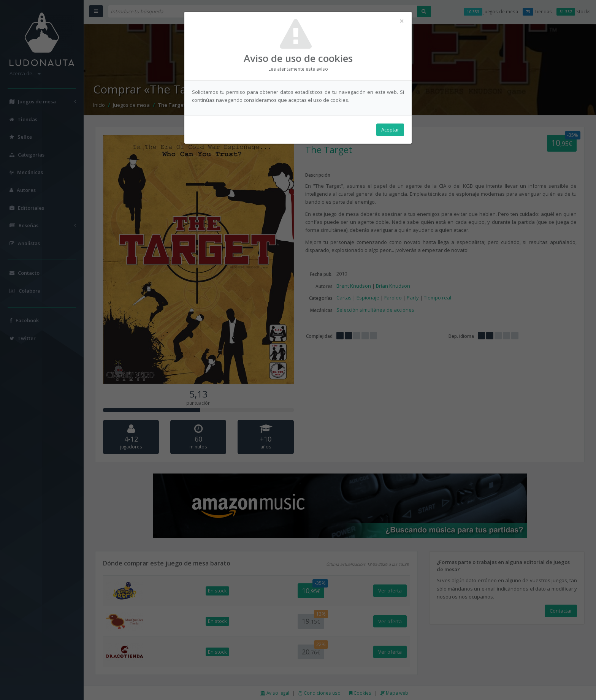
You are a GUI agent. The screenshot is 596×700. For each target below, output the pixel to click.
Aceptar (390, 130)
